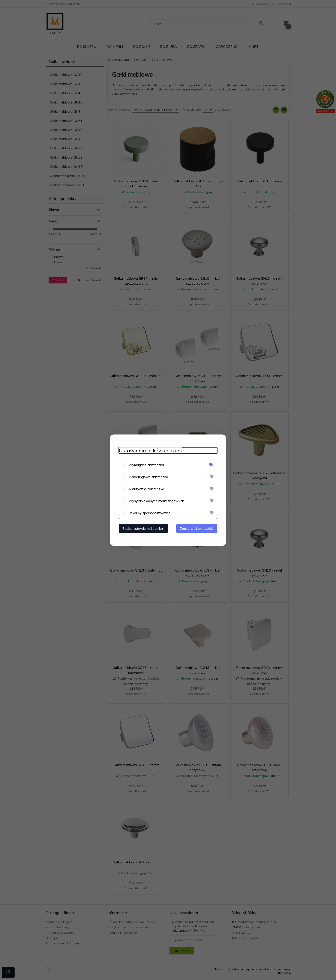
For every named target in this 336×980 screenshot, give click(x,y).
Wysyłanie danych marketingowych (156, 501)
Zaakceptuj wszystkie (197, 528)
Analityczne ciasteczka (146, 489)
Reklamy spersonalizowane (149, 513)
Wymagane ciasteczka (146, 465)
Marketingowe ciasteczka (148, 477)
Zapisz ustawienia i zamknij (143, 528)
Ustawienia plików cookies (150, 450)
